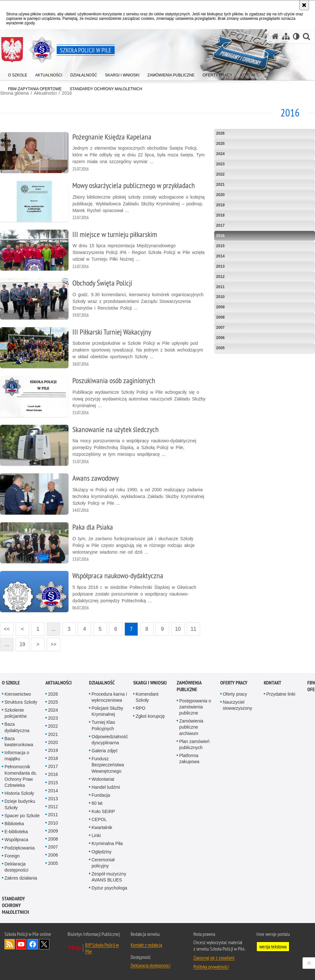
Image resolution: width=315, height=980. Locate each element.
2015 (220, 246)
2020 (220, 195)
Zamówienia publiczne (189, 686)
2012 (220, 276)
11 (193, 629)
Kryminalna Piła (107, 844)
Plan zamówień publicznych (194, 744)
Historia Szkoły (19, 793)
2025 (220, 144)
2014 (220, 256)
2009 (220, 307)
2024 (220, 154)
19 (22, 645)
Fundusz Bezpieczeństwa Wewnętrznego (108, 765)
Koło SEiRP (103, 811)
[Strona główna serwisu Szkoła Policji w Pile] (275, 36)
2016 (220, 235)
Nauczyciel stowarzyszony (238, 705)
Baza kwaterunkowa (19, 742)
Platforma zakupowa (189, 759)
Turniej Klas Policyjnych (103, 726)
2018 (220, 215)
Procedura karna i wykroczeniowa (109, 697)
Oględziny (101, 852)
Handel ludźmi (106, 787)
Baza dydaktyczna (17, 727)
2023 (220, 164)
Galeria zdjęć (105, 751)
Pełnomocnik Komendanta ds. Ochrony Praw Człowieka (21, 776)
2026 (220, 133)
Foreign (12, 856)
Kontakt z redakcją (146, 945)
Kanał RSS (10, 944)
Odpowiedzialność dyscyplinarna (110, 740)
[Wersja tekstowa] (296, 36)
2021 (220, 185)
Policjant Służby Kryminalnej (107, 711)
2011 (220, 287)
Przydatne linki (281, 694)
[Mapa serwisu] (286, 36)
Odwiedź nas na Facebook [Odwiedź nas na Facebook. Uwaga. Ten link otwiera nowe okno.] (33, 944)
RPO (141, 708)
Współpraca (16, 840)
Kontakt (273, 683)
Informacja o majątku (17, 756)
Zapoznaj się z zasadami (214, 958)
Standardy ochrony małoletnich (16, 905)
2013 (220, 266)
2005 (220, 348)
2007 (220, 328)
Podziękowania (20, 848)
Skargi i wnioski (150, 683)
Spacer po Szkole (22, 816)
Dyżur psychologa (109, 888)
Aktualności (59, 683)
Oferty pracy (234, 683)
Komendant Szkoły (147, 697)
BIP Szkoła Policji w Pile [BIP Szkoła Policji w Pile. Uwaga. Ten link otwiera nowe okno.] (102, 948)
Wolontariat (103, 779)
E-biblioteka (16, 832)
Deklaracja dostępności (16, 867)
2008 (220, 317)
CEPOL (99, 819)
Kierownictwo (18, 694)
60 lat (97, 803)
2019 (220, 205)
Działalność (102, 683)
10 (178, 629)
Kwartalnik (102, 827)
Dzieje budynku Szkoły (20, 805)
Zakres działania (21, 878)
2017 (220, 225)
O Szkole (11, 683)
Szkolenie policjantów (16, 713)
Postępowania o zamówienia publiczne (195, 707)
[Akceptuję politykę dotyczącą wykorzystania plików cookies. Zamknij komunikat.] (304, 5)
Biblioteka (14, 824)
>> (52, 643)
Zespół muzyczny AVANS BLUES (109, 877)
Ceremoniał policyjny (103, 863)
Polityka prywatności (211, 967)
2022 (220, 174)
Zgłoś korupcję (150, 716)
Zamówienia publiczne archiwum (191, 727)
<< (5, 627)
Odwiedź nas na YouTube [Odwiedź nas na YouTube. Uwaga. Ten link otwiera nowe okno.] (21, 944)
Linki (96, 835)
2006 (220, 338)
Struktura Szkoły (21, 702)
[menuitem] (18, 74)
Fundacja (101, 795)
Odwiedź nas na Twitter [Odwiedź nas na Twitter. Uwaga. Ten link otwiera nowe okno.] (44, 944)
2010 (220, 297)
